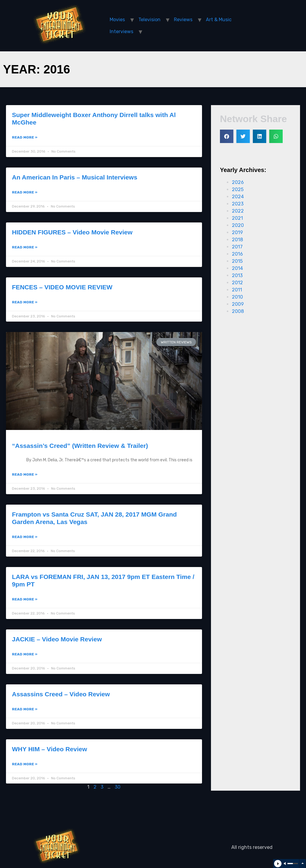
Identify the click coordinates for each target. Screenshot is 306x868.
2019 (237, 232)
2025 (238, 189)
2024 (238, 197)
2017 (237, 247)
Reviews (183, 20)
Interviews (121, 32)
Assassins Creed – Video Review (61, 694)
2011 (237, 290)
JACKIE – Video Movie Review (57, 639)
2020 (238, 225)
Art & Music (219, 20)
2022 (238, 211)
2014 (237, 268)
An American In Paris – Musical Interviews (75, 177)
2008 (238, 311)
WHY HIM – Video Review (49, 749)
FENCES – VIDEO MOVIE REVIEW (62, 287)
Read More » (25, 137)
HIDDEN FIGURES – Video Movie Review (72, 232)
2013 (237, 275)
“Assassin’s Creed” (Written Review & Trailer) (80, 446)
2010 (237, 297)
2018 (237, 240)
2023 (238, 204)
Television (149, 20)
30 (118, 787)
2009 (238, 304)
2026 (238, 182)
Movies (117, 20)
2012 (237, 283)
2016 (237, 254)
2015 (237, 261)
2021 (237, 218)
